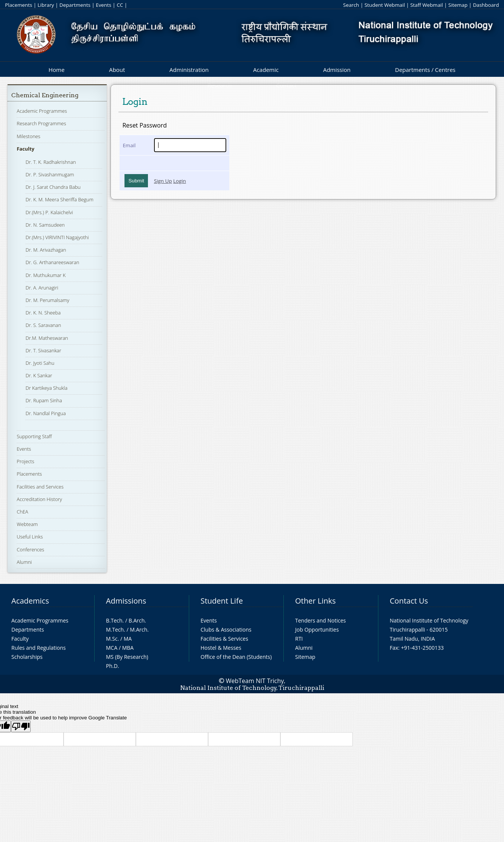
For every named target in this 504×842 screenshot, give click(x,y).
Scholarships (27, 657)
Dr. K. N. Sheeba (43, 313)
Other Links (315, 601)
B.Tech (114, 620)
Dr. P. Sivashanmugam (50, 174)
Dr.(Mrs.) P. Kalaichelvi (49, 212)
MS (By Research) (127, 657)
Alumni (24, 562)
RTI (299, 639)
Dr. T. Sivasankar (43, 350)
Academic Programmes (42, 111)
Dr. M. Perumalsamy (47, 300)
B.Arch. (137, 620)
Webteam (27, 524)
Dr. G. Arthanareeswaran (52, 262)
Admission (337, 70)
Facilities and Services (40, 487)
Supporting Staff (34, 436)
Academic (266, 70)
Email (129, 145)
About (117, 70)
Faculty (25, 149)
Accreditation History (39, 499)
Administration (189, 70)
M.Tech (115, 630)
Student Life (222, 601)
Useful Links (30, 537)
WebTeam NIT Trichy (255, 681)
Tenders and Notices (320, 620)
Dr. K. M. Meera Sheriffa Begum (59, 199)
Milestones (28, 136)
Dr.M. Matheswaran (47, 338)
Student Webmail (385, 5)
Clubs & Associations (226, 630)
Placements (19, 5)
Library (46, 5)
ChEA (22, 512)
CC (120, 5)
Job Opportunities (317, 630)
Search (351, 5)
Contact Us (409, 601)
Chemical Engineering (45, 95)
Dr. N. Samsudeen (45, 225)
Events (103, 5)
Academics (30, 601)
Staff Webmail (426, 5)
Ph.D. (113, 666)
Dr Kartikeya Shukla (46, 388)
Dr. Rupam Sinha (44, 400)
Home (56, 70)
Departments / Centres (425, 70)
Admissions (126, 601)
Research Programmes (41, 123)
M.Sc (112, 639)
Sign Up (163, 181)
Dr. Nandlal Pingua (45, 413)
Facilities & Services (224, 639)
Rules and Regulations (39, 648)
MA (128, 639)
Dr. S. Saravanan (43, 325)
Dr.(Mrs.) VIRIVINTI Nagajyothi (57, 237)
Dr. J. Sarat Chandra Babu (53, 187)
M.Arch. (139, 630)
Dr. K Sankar (39, 375)
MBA (128, 648)
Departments (75, 5)
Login (180, 181)
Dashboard (486, 5)
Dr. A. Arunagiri (42, 288)
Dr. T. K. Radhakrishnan (51, 162)
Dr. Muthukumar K (45, 275)
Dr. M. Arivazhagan (46, 250)
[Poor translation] (21, 726)
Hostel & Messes (221, 648)
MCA (112, 648)
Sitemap (458, 5)
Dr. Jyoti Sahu (40, 363)
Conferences (30, 549)
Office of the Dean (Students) (236, 657)
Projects (25, 461)
